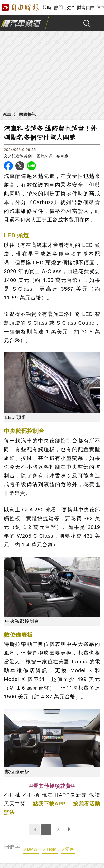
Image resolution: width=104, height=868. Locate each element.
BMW (32, 849)
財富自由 (86, 8)
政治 (70, 8)
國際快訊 (27, 115)
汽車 (7, 115)
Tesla (51, 849)
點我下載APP (49, 804)
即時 (47, 8)
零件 (69, 849)
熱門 (58, 8)
